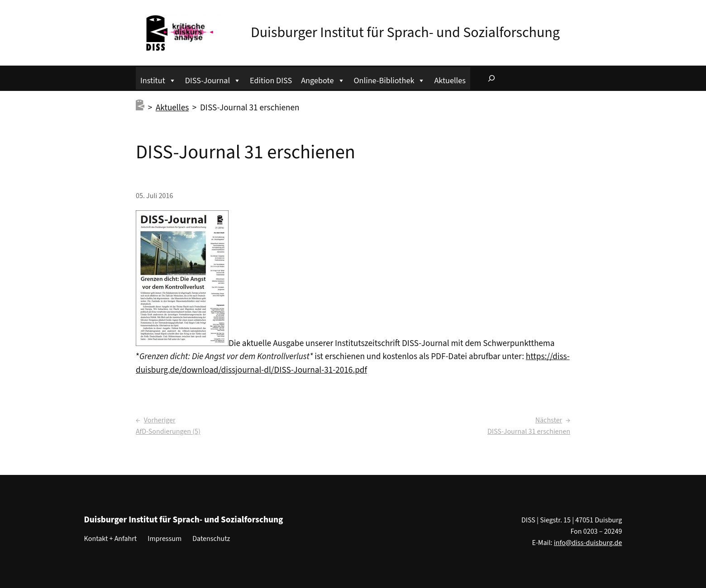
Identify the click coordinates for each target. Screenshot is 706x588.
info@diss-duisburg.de (588, 543)
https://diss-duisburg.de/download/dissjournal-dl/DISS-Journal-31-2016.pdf (353, 363)
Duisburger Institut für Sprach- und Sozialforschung (405, 33)
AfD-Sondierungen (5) (168, 432)
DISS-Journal (213, 79)
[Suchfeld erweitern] (491, 78)
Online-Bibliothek (390, 79)
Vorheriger (160, 420)
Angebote (323, 79)
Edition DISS (271, 81)
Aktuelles (450, 81)
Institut (158, 79)
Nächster (549, 420)
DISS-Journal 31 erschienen (529, 432)
